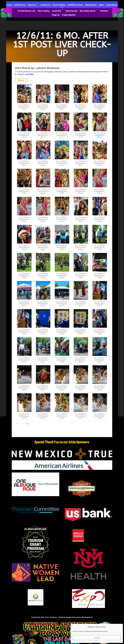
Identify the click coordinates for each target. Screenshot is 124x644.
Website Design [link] (65, 617)
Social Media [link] (112, 5)
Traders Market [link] (69, 15)
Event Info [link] (57, 11)
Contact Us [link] (45, 5)
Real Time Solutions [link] (49, 617)
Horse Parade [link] (72, 11)
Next (27, 424)
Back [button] (22, 80)
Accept (97, 638)
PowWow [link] (104, 11)
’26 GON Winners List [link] (26, 11)
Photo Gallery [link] (44, 11)
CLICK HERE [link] (29, 74)
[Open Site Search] (62, 7)
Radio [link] (101, 5)
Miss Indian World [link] (88, 11)
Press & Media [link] (59, 5)
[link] (24, 102)
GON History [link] (20, 5)
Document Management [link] (83, 617)
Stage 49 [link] (56, 15)
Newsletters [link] (91, 5)
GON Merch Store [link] (75, 5)
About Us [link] (32, 5)
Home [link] (9, 5)
